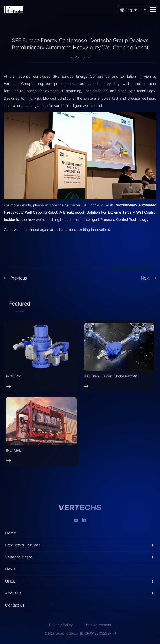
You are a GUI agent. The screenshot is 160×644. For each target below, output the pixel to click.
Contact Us (15, 605)
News (10, 569)
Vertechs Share (19, 557)
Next (145, 278)
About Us (13, 593)
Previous (19, 278)
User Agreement (98, 625)
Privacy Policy (61, 625)
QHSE (10, 581)
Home (11, 533)
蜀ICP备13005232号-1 (98, 633)
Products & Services (23, 545)
